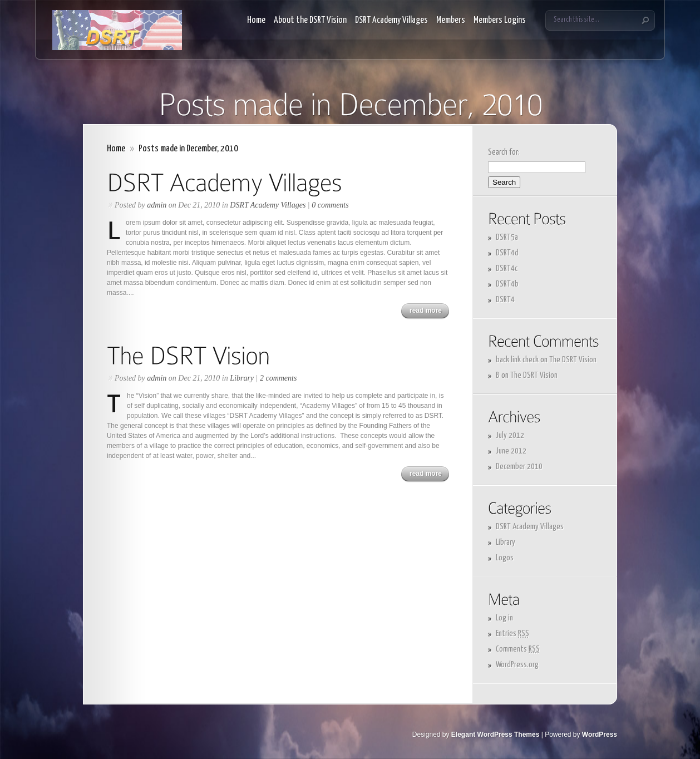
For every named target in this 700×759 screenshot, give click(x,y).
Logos (505, 558)
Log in (504, 618)
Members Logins (500, 20)
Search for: (504, 152)
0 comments (330, 205)
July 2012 (510, 435)
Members (451, 20)
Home (256, 20)
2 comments (278, 378)
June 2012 (511, 451)
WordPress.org (517, 665)
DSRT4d (507, 253)
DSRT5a (507, 237)
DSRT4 (505, 300)
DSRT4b (507, 284)
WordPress (600, 735)
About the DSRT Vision (310, 20)
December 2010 (519, 467)
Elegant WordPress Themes (496, 735)
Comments (518, 649)
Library (242, 378)
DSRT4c (507, 268)
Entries (512, 634)
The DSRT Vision (573, 360)
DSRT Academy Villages (391, 20)
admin (157, 205)
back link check (517, 360)
